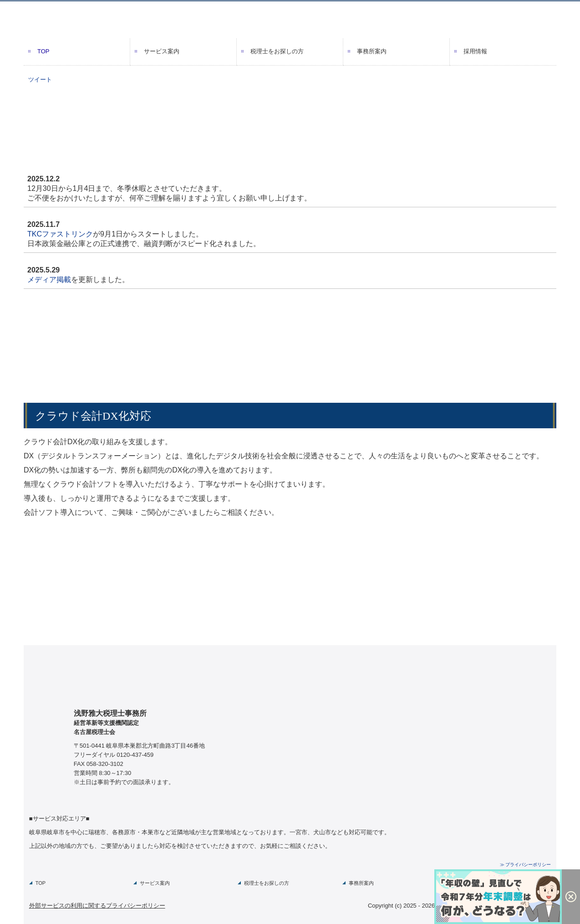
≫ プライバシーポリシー (526, 865)
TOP (43, 51)
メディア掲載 (49, 280)
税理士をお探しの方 (277, 51)
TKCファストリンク (60, 234)
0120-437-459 (135, 755)
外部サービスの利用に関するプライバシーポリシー (97, 906)
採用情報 (475, 51)
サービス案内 (162, 51)
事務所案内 (372, 51)
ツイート (40, 80)
